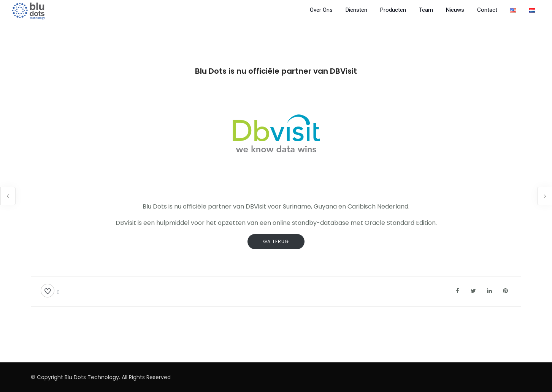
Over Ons (321, 10)
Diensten (356, 10)
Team (426, 10)
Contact (487, 10)
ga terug (276, 241)
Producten (393, 10)
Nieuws (455, 10)
